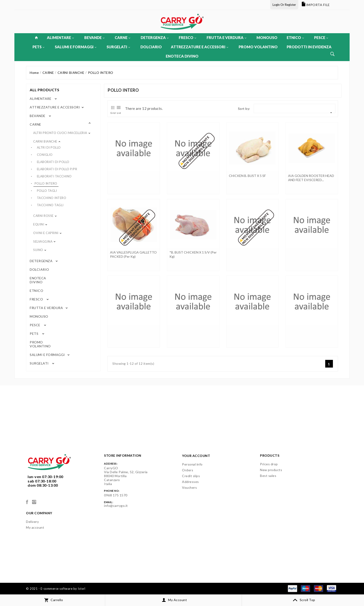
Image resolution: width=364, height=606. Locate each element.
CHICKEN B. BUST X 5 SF (247, 176)
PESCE (321, 37)
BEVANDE (94, 37)
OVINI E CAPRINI (46, 233)
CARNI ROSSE (43, 216)
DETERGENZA (155, 37)
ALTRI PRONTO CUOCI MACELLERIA (60, 133)
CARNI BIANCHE (45, 141)
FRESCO (187, 37)
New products (271, 470)
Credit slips (191, 476)
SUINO (38, 250)
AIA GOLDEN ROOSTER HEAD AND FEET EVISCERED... (311, 178)
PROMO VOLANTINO (258, 47)
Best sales (268, 476)
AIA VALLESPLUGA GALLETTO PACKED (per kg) (133, 254)
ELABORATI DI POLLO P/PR (57, 169)
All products (44, 90)
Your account (196, 456)
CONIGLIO (45, 155)
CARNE (122, 37)
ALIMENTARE (60, 37)
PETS (38, 47)
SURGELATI (118, 47)
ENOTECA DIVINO (182, 56)
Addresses (190, 482)
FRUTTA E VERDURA (226, 37)
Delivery (32, 522)
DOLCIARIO (151, 47)
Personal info (192, 464)
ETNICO (295, 37)
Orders (188, 470)
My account (35, 527)
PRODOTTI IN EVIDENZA (309, 47)
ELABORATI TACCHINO (54, 176)
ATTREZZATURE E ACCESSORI (200, 47)
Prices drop (269, 464)
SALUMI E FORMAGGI (76, 47)
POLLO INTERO (46, 183)
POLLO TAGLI (47, 191)
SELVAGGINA (43, 241)
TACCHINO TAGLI (50, 205)
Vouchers (189, 487)
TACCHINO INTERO (52, 198)
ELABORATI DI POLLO (53, 162)
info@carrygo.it (116, 506)
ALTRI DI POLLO (49, 147)
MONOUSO (267, 37)
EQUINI (39, 224)
